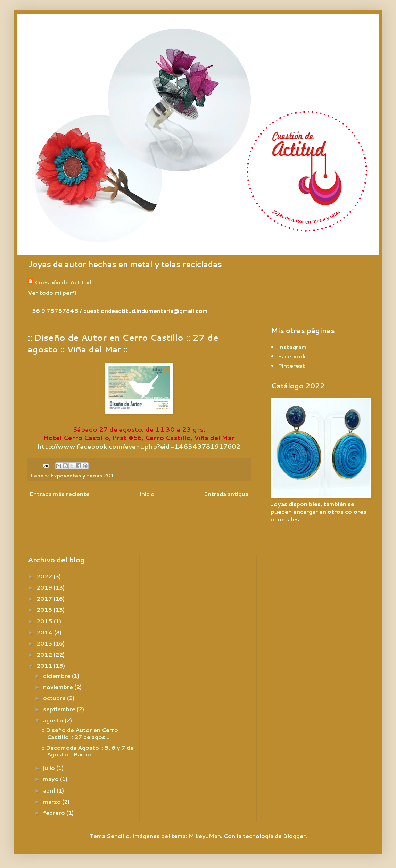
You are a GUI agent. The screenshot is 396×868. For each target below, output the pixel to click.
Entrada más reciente (60, 494)
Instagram (292, 347)
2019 (45, 587)
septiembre (60, 709)
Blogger (294, 836)
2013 (45, 643)
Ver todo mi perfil (53, 293)
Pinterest (291, 366)
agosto (54, 720)
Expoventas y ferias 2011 (84, 475)
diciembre (57, 676)
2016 (45, 610)
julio (50, 768)
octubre (55, 698)
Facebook (292, 356)
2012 (45, 654)
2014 (45, 632)
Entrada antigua (226, 494)
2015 (45, 621)
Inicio (147, 494)
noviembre (59, 687)
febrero (55, 813)
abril (50, 790)
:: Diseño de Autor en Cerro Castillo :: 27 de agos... (80, 733)
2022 (45, 576)
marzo (53, 801)
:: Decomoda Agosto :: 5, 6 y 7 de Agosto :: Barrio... (88, 751)
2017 (45, 598)
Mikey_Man (205, 836)
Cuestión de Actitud (63, 282)
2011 (45, 666)
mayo (52, 779)
